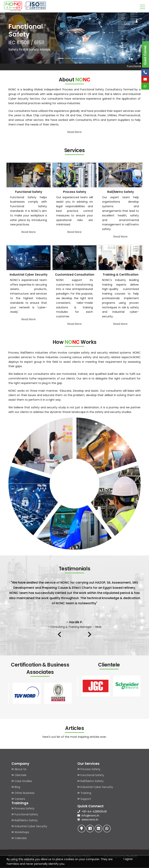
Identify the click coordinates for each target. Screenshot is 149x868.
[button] (6, 38)
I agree (128, 859)
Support (84, 799)
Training (84, 793)
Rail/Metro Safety (121, 192)
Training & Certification (121, 275)
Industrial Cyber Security (29, 275)
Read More (74, 132)
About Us (19, 769)
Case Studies (22, 781)
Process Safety (75, 192)
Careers (18, 799)
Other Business (23, 793)
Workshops (20, 832)
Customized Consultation (75, 275)
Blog (16, 787)
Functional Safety (29, 192)
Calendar (19, 838)
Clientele (19, 775)
